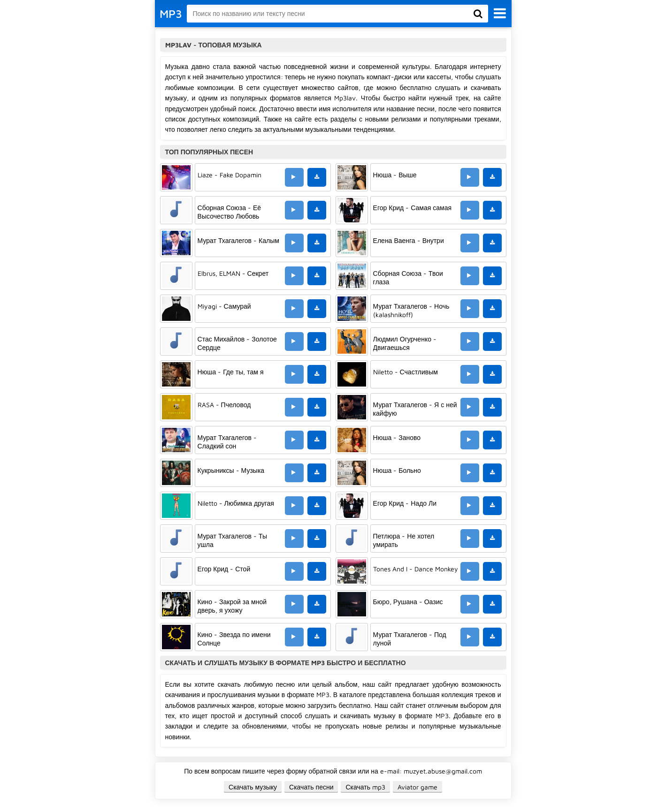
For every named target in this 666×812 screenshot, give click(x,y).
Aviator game (417, 787)
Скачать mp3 (365, 787)
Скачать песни (311, 787)
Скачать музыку (253, 787)
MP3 (171, 14)
